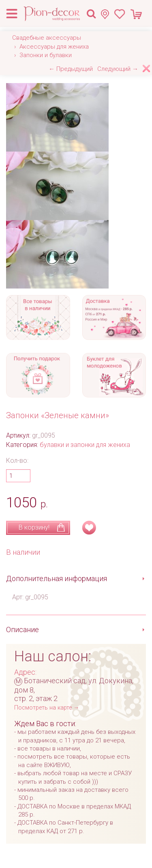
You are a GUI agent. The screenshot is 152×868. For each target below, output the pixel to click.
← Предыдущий (71, 69)
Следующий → (118, 69)
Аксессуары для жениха (54, 47)
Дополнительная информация (57, 578)
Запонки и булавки (46, 55)
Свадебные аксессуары (47, 38)
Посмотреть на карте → (47, 708)
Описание (22, 630)
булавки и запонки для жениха (85, 445)
